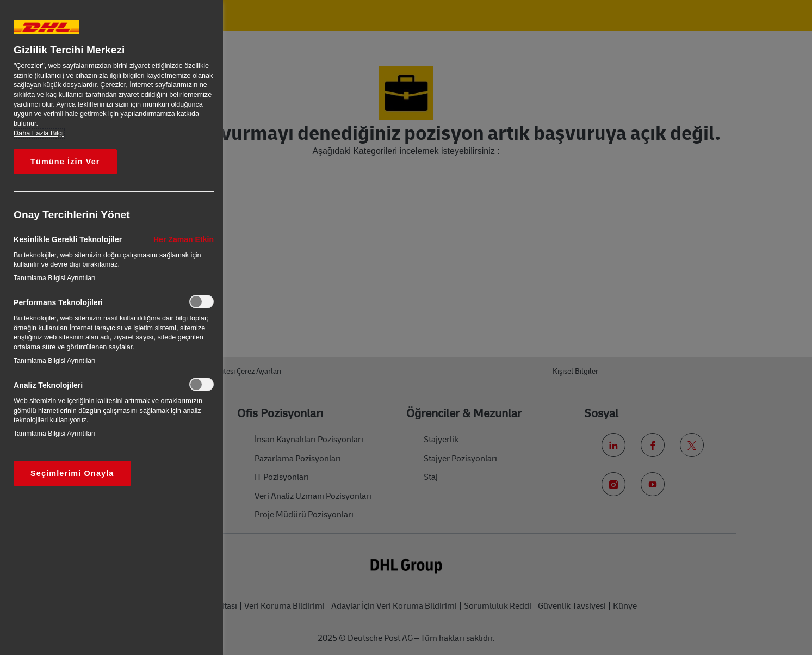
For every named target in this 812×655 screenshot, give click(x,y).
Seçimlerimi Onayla (72, 473)
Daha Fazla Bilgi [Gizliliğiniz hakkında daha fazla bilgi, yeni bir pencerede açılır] (39, 133)
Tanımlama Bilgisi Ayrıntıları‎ (55, 278)
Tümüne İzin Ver (65, 162)
